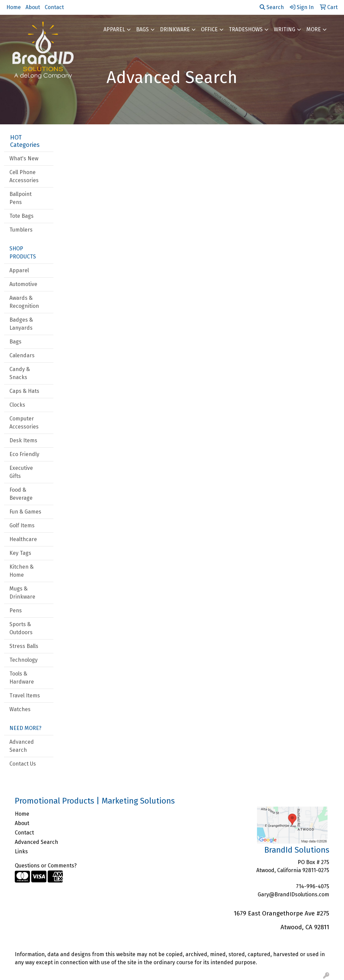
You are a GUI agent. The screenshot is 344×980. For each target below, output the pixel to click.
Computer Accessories (24, 423)
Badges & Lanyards (21, 324)
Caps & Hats (24, 391)
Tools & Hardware (22, 678)
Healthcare (23, 539)
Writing (285, 29)
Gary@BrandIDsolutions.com (293, 894)
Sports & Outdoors (21, 628)
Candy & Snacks (20, 373)
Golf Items (22, 525)
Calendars (22, 355)
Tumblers (21, 230)
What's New (24, 158)
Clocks (17, 405)
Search (272, 7)
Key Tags (20, 553)
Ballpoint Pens (20, 198)
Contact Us (23, 764)
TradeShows (246, 29)
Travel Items (25, 696)
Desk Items (23, 440)
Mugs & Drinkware (22, 593)
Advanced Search (22, 746)
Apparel (114, 29)
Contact (54, 7)
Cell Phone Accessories (24, 176)
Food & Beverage (21, 494)
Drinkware (175, 29)
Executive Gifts (21, 472)
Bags (142, 29)
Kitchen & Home (21, 571)
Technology (24, 660)
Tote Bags (21, 216)
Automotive (23, 284)
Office (209, 29)
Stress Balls (24, 646)
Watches (20, 709)
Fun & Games (25, 512)
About (33, 7)
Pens (16, 610)
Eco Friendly (24, 454)
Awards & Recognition (24, 302)
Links (21, 851)
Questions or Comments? (46, 866)
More (314, 29)
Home (14, 7)
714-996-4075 (313, 886)
